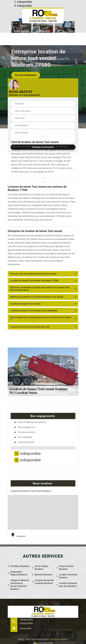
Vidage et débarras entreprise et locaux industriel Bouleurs (18, 585)
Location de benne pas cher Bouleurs (67, 585)
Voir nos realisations (26, 75)
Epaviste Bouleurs (42, 575)
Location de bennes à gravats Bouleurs (43, 582)
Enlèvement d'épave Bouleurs (17, 573)
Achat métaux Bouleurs (40, 568)
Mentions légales (59, 639)
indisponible (23, 2)
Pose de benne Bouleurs (65, 568)
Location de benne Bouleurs (67, 576)
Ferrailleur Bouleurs (19, 566)
